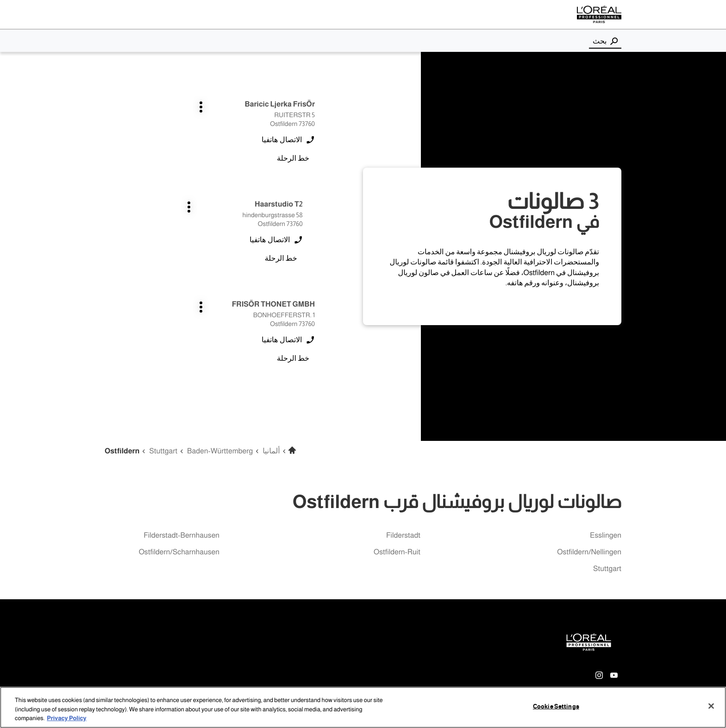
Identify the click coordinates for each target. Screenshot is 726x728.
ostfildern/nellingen (589, 552)
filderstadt (403, 536)
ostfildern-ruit (397, 552)
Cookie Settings (556, 706)
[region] (363, 707)
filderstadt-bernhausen (181, 536)
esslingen (606, 536)
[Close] (711, 706)
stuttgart (607, 569)
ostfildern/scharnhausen (179, 552)
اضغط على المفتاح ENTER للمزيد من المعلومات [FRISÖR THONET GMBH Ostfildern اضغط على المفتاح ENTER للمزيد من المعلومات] (315, 246)
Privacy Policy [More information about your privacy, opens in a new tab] (66, 718)
